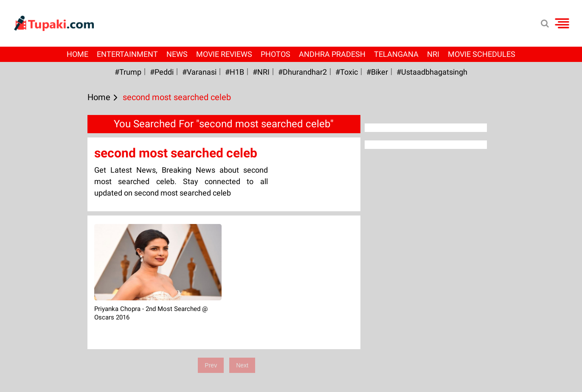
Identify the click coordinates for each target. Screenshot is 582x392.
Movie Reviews (224, 54)
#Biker (377, 72)
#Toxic (347, 72)
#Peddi (162, 72)
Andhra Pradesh (332, 54)
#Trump (128, 72)
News (177, 54)
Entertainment (127, 54)
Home (77, 54)
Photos (276, 54)
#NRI (261, 72)
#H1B (235, 72)
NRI (433, 54)
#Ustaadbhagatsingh (432, 72)
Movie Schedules (482, 54)
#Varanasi (199, 72)
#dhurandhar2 (302, 72)
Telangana (396, 54)
